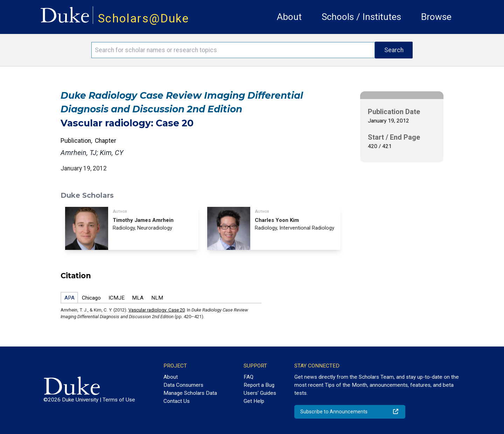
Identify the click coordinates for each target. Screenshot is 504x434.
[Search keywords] (233, 50)
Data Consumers (183, 385)
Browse (436, 17)
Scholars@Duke (143, 18)
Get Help (254, 401)
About (289, 17)
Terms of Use (119, 400)
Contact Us (177, 401)
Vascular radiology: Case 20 (157, 310)
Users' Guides (260, 393)
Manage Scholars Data (190, 393)
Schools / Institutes (361, 17)
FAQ (248, 377)
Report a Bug (259, 385)
